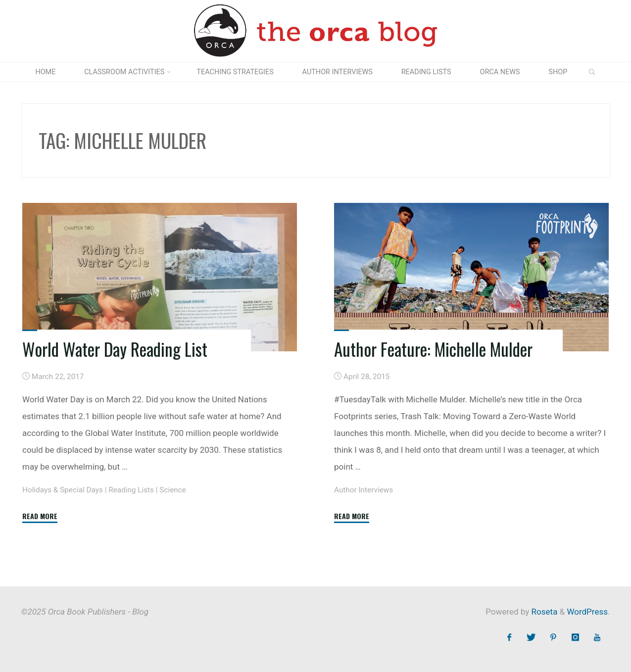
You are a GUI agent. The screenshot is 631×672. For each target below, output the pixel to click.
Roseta (543, 612)
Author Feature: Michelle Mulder (433, 349)
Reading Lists (131, 490)
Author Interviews (364, 490)
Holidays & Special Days (63, 490)
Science (173, 490)
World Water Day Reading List (115, 349)
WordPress (587, 612)
